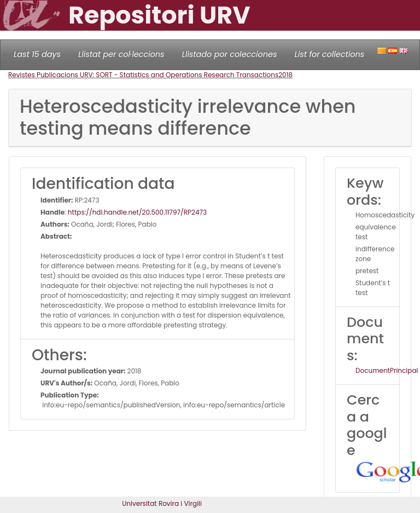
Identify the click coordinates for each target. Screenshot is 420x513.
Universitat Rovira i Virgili (162, 503)
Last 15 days (37, 54)
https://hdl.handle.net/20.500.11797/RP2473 (137, 212)
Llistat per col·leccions (121, 54)
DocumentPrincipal (387, 370)
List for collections (329, 54)
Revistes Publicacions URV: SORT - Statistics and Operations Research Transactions (143, 75)
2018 (285, 75)
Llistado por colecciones (230, 54)
